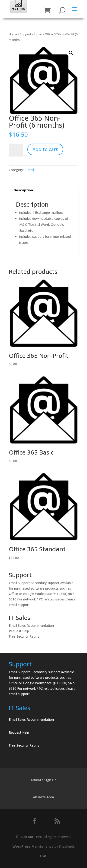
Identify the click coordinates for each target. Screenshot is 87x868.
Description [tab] (23, 190)
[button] (71, 53)
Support (26, 34)
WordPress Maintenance (33, 846)
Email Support (19, 583)
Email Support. (20, 672)
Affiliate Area (43, 797)
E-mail (38, 34)
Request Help (19, 631)
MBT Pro (35, 837)
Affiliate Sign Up (44, 780)
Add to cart (45, 149)
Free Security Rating (24, 636)
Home (13, 34)
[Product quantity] (16, 150)
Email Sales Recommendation (31, 625)
